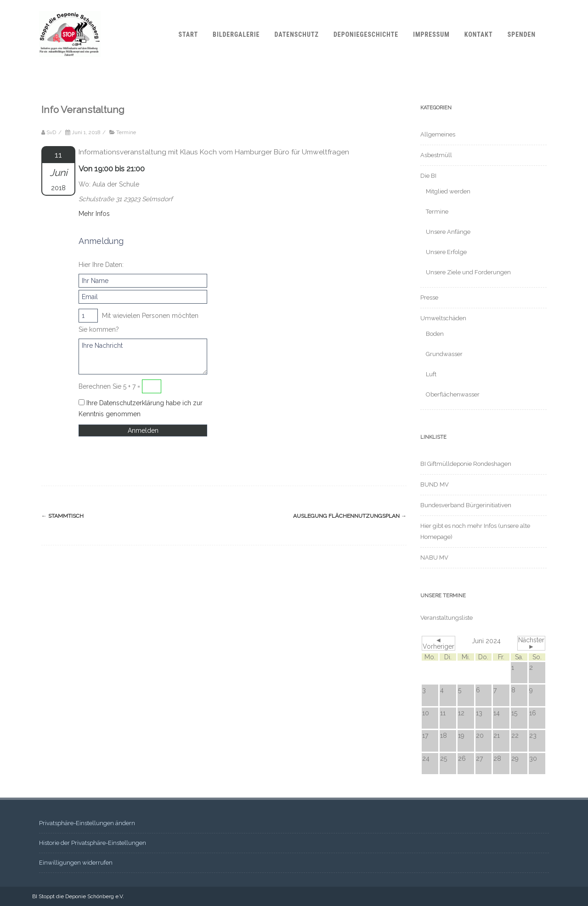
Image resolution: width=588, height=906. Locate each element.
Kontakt (479, 34)
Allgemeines (438, 134)
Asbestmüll (436, 155)
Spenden (522, 34)
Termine (126, 132)
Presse (429, 297)
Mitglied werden (448, 191)
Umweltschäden (443, 318)
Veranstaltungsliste (447, 618)
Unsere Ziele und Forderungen (468, 272)
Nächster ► (531, 643)
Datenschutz (296, 34)
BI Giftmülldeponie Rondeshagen (466, 464)
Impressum (431, 34)
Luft (431, 374)
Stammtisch (62, 516)
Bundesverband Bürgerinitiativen (466, 505)
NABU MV (434, 558)
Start (188, 34)
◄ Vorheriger (438, 643)
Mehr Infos (94, 214)
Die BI (428, 176)
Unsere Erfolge (446, 252)
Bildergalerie (236, 34)
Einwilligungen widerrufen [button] (76, 863)
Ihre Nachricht (143, 357)
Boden (435, 334)
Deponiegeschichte (366, 34)
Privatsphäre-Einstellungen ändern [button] (87, 823)
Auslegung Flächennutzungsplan (350, 516)
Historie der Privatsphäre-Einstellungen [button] (93, 843)
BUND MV (435, 484)
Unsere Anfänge (448, 232)
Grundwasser (444, 354)
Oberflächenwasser (453, 394)
